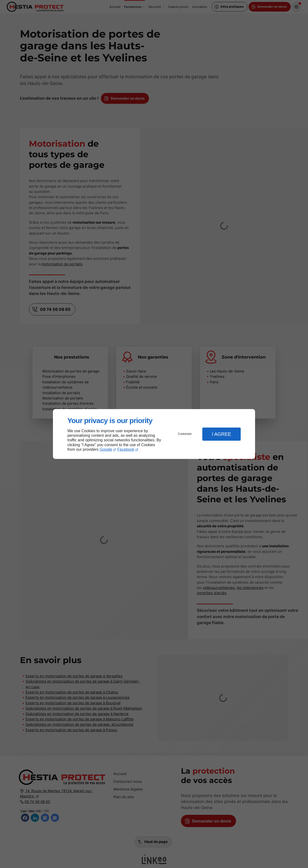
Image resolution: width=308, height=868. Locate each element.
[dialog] (154, 434)
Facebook (126, 449)
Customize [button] (185, 434)
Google (106, 449)
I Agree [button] (221, 434)
